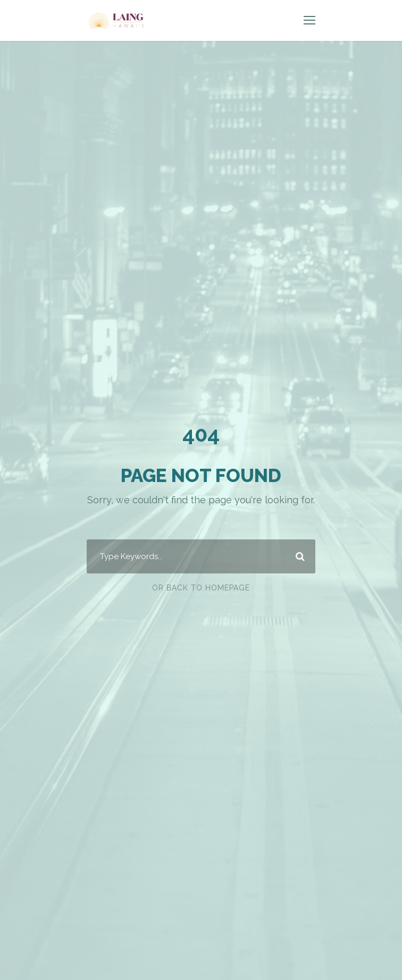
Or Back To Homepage (201, 588)
